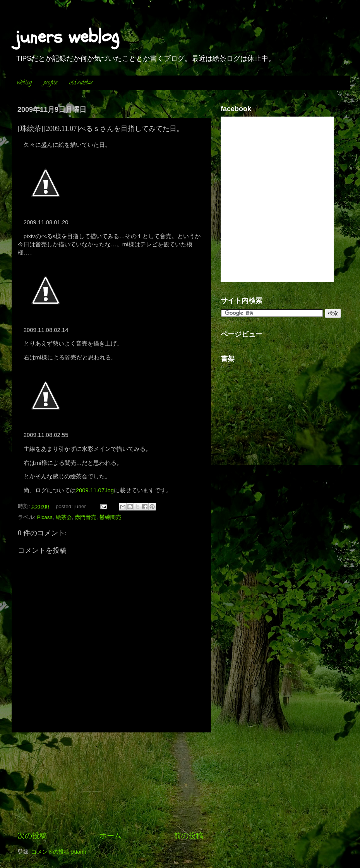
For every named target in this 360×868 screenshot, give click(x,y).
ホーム (111, 836)
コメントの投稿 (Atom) (59, 852)
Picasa (45, 517)
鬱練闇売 (110, 517)
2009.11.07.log (95, 490)
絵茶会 (64, 517)
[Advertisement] (110, 782)
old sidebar (81, 83)
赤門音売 (86, 517)
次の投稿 (32, 836)
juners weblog (67, 37)
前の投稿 (189, 836)
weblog (24, 83)
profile (51, 83)
